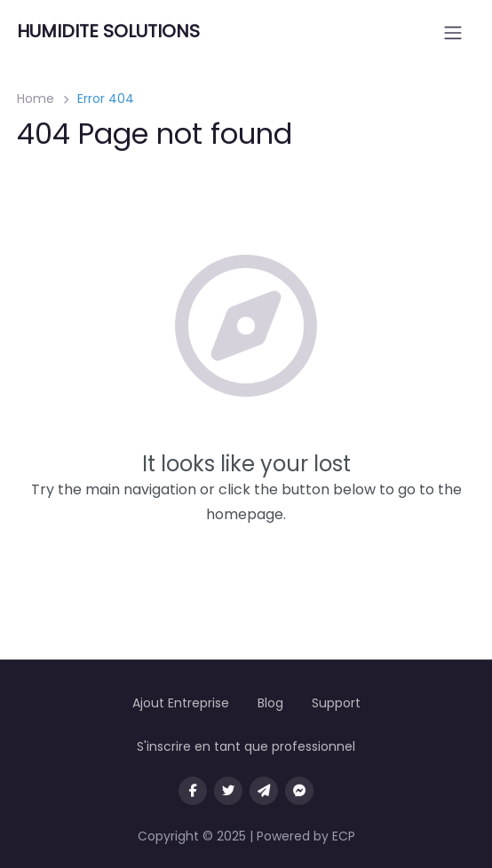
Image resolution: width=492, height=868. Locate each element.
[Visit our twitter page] (228, 791)
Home (36, 99)
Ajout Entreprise (181, 703)
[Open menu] (453, 33)
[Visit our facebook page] (193, 791)
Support (336, 703)
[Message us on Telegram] (264, 791)
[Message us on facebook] (299, 791)
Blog (270, 703)
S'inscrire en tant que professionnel (246, 746)
